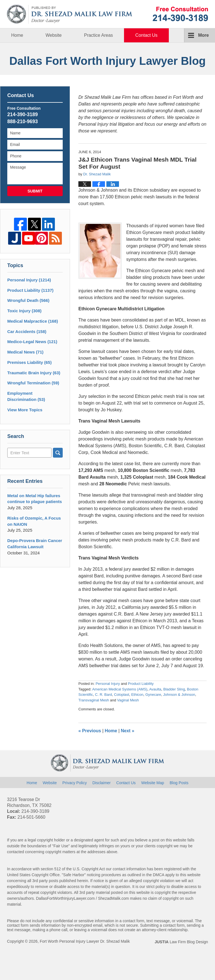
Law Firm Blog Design (181, 942)
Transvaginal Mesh (94, 700)
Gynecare (153, 695)
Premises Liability (29, 362)
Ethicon (137, 695)
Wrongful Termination (33, 383)
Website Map (153, 783)
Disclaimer (101, 783)
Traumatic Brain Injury (34, 373)
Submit (35, 191)
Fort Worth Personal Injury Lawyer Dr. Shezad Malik (85, 941)
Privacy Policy (75, 783)
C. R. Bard (103, 695)
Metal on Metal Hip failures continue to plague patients (35, 499)
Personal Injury (108, 684)
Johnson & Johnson (179, 695)
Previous (90, 731)
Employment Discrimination (26, 396)
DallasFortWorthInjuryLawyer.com (66, 898)
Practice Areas (98, 35)
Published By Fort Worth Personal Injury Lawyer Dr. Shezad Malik (180, 14)
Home (17, 35)
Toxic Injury (24, 311)
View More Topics (25, 410)
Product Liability (141, 684)
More (204, 35)
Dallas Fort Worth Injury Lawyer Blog (70, 14)
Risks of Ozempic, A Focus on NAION (34, 521)
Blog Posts (179, 783)
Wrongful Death (28, 300)
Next (128, 731)
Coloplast (121, 695)
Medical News (25, 352)
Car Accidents (27, 331)
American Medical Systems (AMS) (120, 689)
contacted (16, 852)
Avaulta (155, 689)
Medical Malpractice (33, 321)
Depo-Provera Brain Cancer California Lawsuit (35, 544)
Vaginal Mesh (128, 700)
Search (58, 453)
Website (54, 35)
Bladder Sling (174, 689)
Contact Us (146, 35)
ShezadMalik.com (114, 898)
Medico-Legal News (32, 342)
